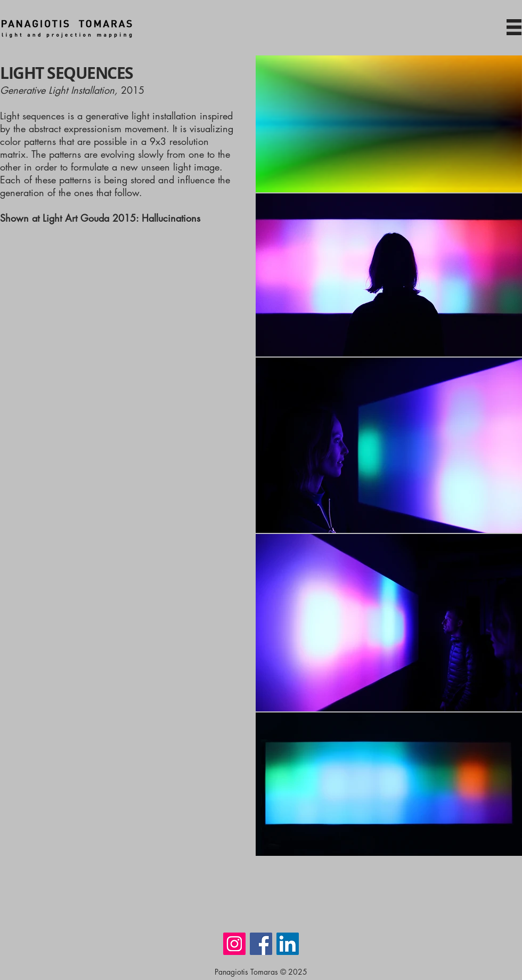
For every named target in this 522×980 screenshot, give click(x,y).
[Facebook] (261, 944)
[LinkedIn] (288, 944)
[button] (514, 27)
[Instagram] (234, 944)
